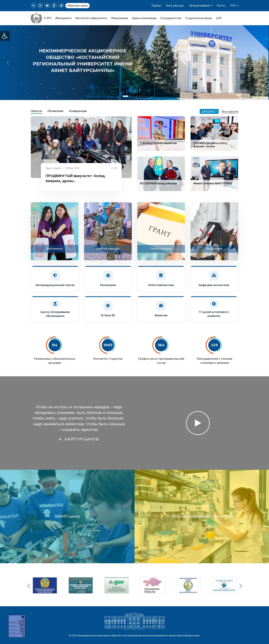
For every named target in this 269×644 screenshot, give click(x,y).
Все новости (230, 112)
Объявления (55, 111)
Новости (36, 111)
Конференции (78, 111)
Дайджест (209, 112)
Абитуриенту (63, 18)
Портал (156, 6)
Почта (221, 6)
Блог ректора (175, 6)
